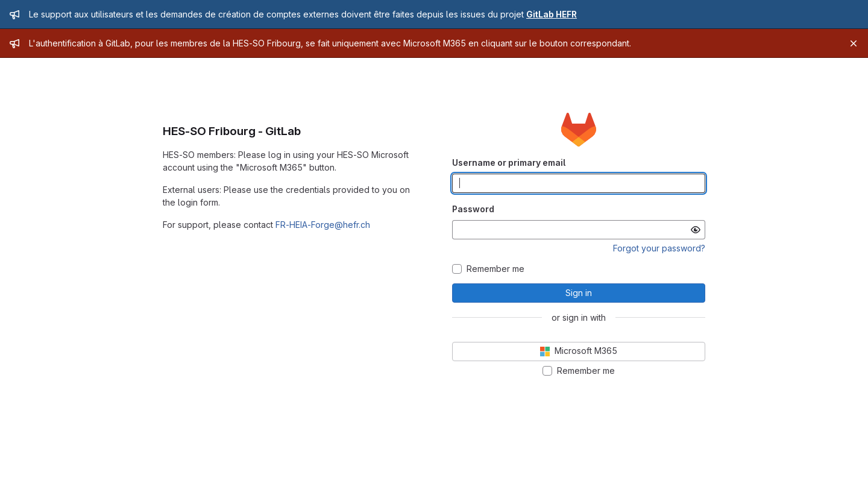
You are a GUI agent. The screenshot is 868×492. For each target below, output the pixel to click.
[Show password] (696, 230)
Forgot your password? (659, 248)
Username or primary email (509, 162)
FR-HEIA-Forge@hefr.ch (323, 225)
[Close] (854, 43)
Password (473, 209)
